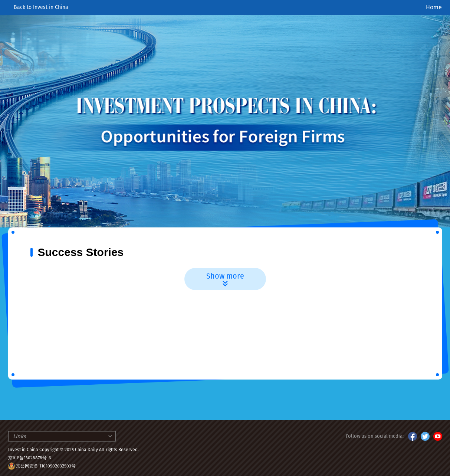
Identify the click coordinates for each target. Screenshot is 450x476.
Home (434, 7)
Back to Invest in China (38, 7)
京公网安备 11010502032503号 (46, 466)
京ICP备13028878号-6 (29, 458)
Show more (225, 280)
